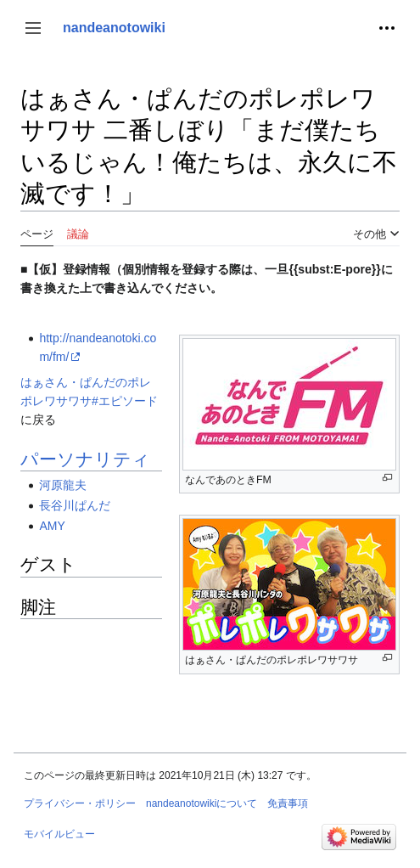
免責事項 (288, 803)
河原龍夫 (63, 485)
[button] (33, 28)
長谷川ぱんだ (75, 505)
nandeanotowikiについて (202, 803)
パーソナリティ (85, 459)
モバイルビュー (59, 834)
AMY (52, 526)
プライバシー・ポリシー (80, 803)
